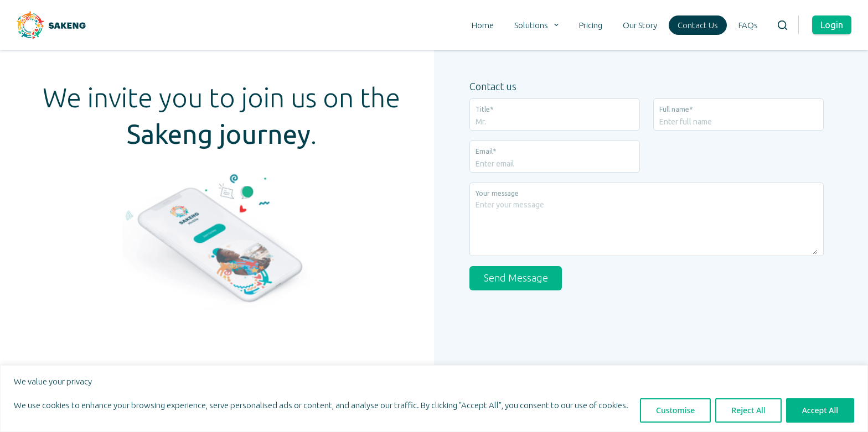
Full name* (676, 109)
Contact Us (698, 25)
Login (832, 25)
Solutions (539, 25)
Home (483, 25)
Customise (675, 410)
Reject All (748, 410)
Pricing (591, 25)
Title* (484, 109)
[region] (434, 399)
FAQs (748, 25)
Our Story (640, 25)
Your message (497, 193)
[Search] (782, 25)
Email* (486, 151)
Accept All (820, 410)
